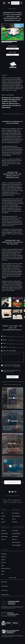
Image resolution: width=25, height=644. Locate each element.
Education (3, 563)
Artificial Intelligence (17, 545)
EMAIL (5, 344)
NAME (5, 336)
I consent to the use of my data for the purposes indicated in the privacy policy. (12, 365)
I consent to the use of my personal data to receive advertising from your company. (12, 371)
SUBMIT (12, 377)
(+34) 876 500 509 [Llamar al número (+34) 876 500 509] (12, 496)
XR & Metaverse (15, 513)
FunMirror (3, 531)
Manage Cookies (5, 595)
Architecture (4, 554)
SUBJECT (5, 347)
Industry (3, 571)
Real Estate (4, 557)
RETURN (12, 9)
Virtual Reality (15, 531)
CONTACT (15, 3)
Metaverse (14, 539)
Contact (3, 522)
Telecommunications (6, 568)
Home (3, 513)
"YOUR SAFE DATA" (17, 366)
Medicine (3, 560)
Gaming (14, 519)
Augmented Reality (16, 534)
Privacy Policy (4, 590)
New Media (15, 522)
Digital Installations (16, 516)
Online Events (4, 536)
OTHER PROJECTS (12, 482)
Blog (2, 519)
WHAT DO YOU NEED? (10, 351)
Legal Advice (4, 582)
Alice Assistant (4, 534)
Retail (2, 574)
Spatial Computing (16, 542)
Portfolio (3, 516)
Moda (3, 565)
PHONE (5, 340)
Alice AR (3, 539)
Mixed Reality (15, 536)
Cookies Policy (5, 586)
